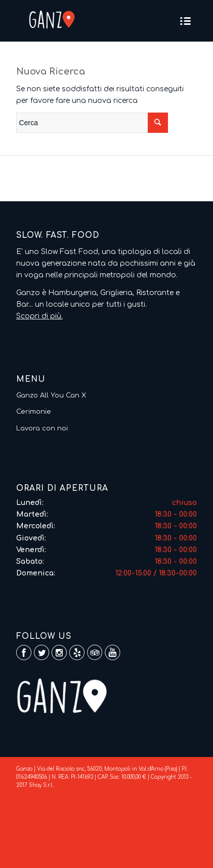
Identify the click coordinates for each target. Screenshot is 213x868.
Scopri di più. (39, 316)
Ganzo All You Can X (51, 395)
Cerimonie (34, 412)
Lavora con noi (42, 428)
